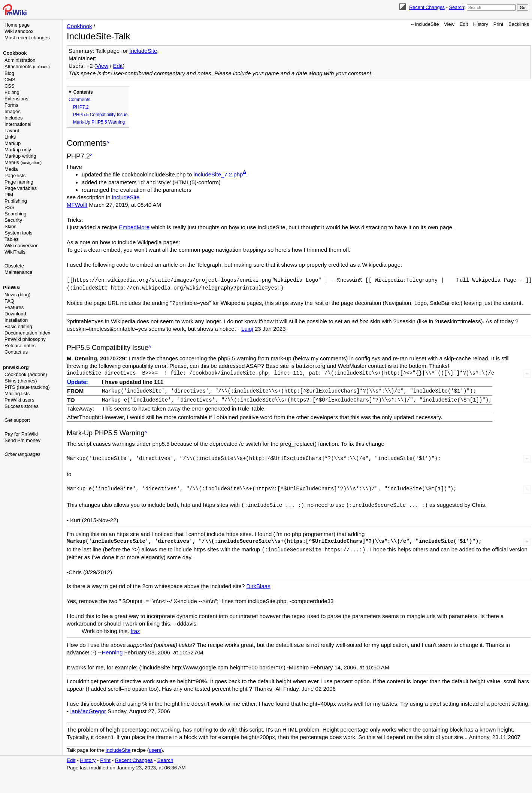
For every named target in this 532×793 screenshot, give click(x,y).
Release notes (20, 346)
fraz (135, 629)
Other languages (22, 454)
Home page (17, 25)
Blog (9, 73)
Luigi (247, 328)
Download (15, 314)
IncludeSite (143, 51)
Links (10, 137)
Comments (79, 100)
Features (14, 307)
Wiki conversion (22, 246)
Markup (13, 143)
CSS (10, 86)
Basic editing (18, 326)
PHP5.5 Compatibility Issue (100, 115)
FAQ (9, 301)
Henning (112, 650)
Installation (16, 320)
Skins (10, 226)
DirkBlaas (258, 584)
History (481, 24)
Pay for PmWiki (21, 434)
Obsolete (14, 266)
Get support (17, 420)
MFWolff (77, 205)
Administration (20, 60)
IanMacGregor (88, 709)
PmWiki (12, 287)
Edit (464, 24)
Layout (12, 131)
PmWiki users (19, 400)
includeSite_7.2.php (218, 174)
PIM (9, 195)
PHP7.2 (81, 107)
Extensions (16, 99)
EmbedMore (134, 227)
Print (498, 24)
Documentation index (27, 333)
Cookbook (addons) (26, 374)
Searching (16, 214)
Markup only (18, 150)
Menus (23, 162)
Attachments (27, 66)
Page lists (15, 175)
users (155, 748)
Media (11, 169)
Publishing (16, 201)
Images (13, 111)
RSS (10, 207)
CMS (10, 80)
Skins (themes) (21, 381)
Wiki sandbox (19, 31)
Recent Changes (427, 7)
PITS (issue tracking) (27, 387)
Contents (83, 92)
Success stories (22, 406)
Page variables (21, 188)
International (18, 124)
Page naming (19, 182)
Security (13, 220)
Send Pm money (22, 440)
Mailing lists (17, 394)
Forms (11, 105)
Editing (12, 92)
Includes (13, 118)
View (449, 24)
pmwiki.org (16, 367)
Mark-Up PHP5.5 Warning (99, 122)
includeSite (126, 197)
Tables (12, 239)
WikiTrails (15, 252)
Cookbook (15, 53)
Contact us (16, 352)
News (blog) (17, 295)
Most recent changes (27, 38)
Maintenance (18, 272)
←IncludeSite (424, 24)
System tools (18, 233)
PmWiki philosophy (25, 339)
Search (456, 7)
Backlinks (519, 24)
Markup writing (20, 156)
